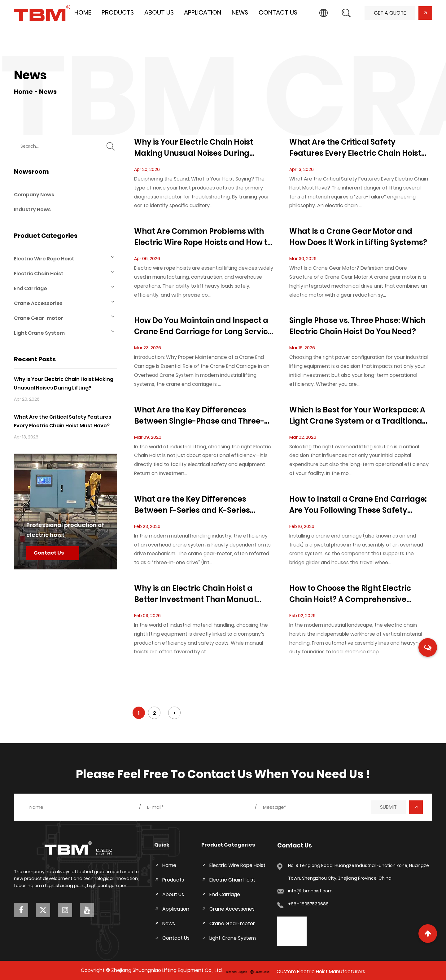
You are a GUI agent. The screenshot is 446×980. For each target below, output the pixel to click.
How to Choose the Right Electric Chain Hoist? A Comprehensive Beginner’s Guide (350, 594)
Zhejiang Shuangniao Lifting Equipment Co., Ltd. (167, 970)
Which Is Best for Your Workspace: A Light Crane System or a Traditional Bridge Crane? (357, 416)
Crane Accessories (65, 303)
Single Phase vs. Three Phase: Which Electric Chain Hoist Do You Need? (357, 326)
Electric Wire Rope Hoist (65, 258)
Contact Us (278, 12)
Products (118, 12)
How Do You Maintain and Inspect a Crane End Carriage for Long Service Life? (203, 326)
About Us (159, 12)
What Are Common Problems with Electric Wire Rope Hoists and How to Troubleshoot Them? (203, 237)
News (240, 12)
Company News (34, 195)
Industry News (32, 209)
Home (83, 12)
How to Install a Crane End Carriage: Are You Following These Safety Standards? (358, 505)
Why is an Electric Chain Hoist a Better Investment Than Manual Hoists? (195, 594)
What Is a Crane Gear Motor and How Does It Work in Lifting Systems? (358, 237)
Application (203, 12)
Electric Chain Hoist (65, 273)
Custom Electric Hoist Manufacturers (321, 971)
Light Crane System (65, 333)
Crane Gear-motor (65, 318)
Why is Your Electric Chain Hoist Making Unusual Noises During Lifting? (194, 148)
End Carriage (65, 288)
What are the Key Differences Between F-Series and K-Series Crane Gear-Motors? (192, 505)
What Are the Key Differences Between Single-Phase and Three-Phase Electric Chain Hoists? (199, 416)
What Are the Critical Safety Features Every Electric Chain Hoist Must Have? (355, 148)
